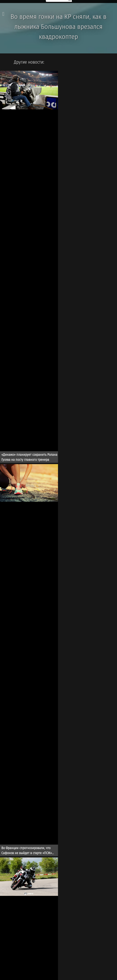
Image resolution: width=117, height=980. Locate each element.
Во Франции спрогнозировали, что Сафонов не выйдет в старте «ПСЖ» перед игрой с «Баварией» (27, 851)
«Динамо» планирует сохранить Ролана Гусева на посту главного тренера (29, 457)
